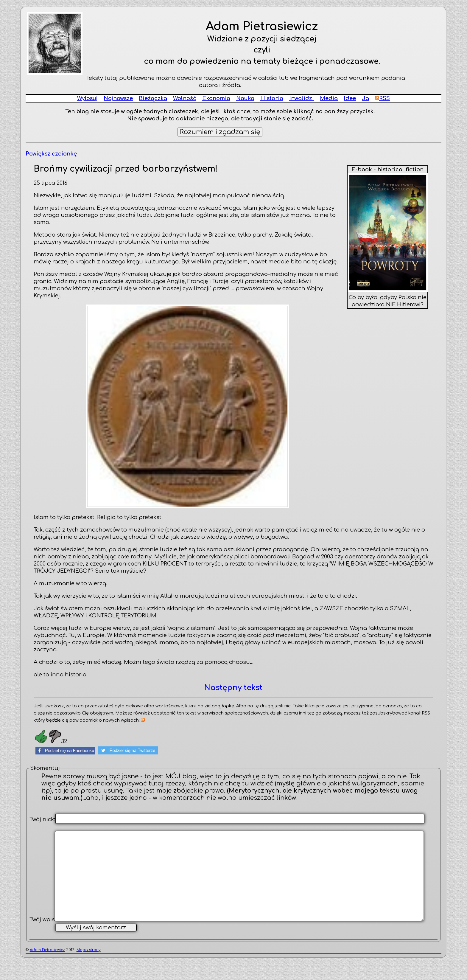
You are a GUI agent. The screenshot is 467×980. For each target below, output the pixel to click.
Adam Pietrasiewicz (47, 970)
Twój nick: (42, 819)
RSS (382, 98)
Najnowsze (118, 98)
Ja (365, 98)
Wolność (185, 98)
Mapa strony (89, 970)
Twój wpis (42, 939)
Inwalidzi (302, 98)
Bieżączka (153, 98)
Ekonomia (216, 98)
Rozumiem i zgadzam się (220, 132)
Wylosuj (87, 98)
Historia (272, 98)
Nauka (245, 98)
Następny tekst (233, 688)
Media (329, 98)
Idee (350, 98)
